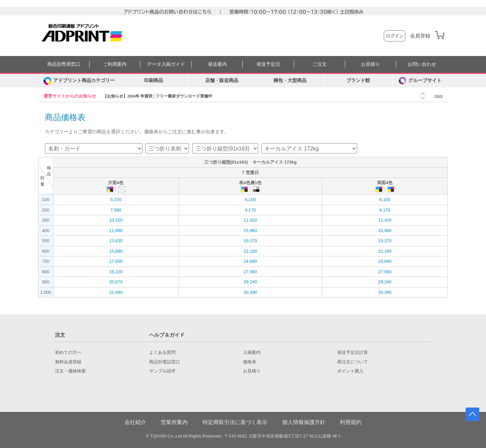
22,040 (116, 292)
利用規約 (351, 422)
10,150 (116, 220)
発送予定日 (268, 64)
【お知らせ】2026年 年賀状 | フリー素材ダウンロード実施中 (158, 96)
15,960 (250, 231)
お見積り (371, 64)
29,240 (250, 282)
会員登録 (420, 36)
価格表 (250, 362)
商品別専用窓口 (64, 64)
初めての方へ (68, 353)
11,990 (116, 231)
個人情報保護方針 (304, 422)
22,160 (250, 251)
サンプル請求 (162, 371)
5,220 (116, 200)
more (439, 96)
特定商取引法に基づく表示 (235, 422)
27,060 (250, 272)
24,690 (250, 261)
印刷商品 (154, 80)
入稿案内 (252, 353)
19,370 (250, 241)
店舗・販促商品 (222, 80)
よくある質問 (162, 353)
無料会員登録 (68, 362)
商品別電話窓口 (165, 362)
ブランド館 (358, 80)
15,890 (116, 251)
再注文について (353, 362)
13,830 (116, 241)
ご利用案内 (115, 64)
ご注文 (320, 64)
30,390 (250, 292)
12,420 (250, 220)
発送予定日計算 (353, 353)
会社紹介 (135, 422)
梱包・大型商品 (290, 80)
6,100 (250, 200)
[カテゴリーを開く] (79, 81)
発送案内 (217, 64)
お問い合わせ (422, 64)
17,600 (116, 261)
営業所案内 (174, 422)
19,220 (116, 272)
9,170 (250, 210)
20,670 (116, 282)
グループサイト (420, 81)
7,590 (116, 210)
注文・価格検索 (70, 371)
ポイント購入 (350, 371)
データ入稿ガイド (166, 64)
